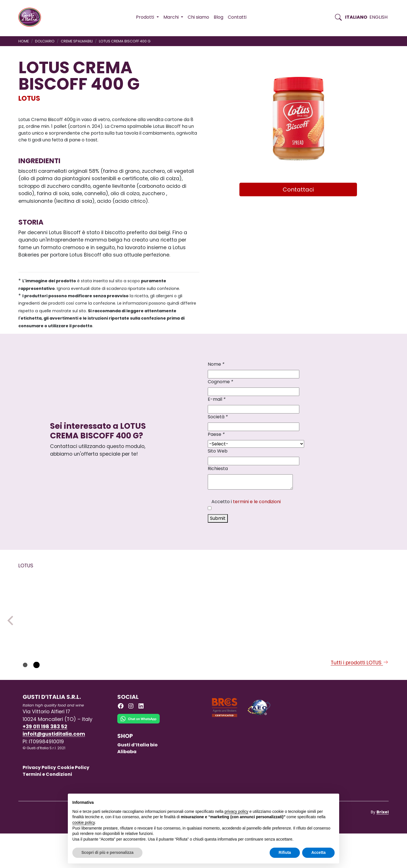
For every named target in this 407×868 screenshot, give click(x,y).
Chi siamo (198, 17)
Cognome (220, 382)
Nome (216, 364)
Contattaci (298, 189)
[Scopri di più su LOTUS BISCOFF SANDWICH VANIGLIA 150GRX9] (278, 617)
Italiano (356, 17)
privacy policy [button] (237, 811)
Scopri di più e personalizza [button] (107, 852)
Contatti (237, 17)
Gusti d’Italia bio (138, 779)
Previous (12, 638)
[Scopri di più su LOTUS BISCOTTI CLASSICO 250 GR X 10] (203, 617)
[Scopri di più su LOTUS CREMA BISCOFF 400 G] (353, 617)
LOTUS (29, 98)
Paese (216, 434)
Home (24, 41)
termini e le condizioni (257, 502)
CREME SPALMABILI (77, 41)
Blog (218, 17)
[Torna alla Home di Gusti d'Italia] (32, 17)
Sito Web (218, 451)
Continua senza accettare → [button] (309, 801)
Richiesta (218, 469)
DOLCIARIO (45, 41)
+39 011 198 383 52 (45, 761)
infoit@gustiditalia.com (54, 768)
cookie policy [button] (84, 822)
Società (218, 417)
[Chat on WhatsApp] (138, 757)
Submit (218, 518)
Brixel (383, 846)
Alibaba (127, 786)
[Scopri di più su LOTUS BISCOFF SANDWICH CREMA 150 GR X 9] (53, 617)
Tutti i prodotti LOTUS (360, 697)
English (378, 17)
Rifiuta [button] (285, 852)
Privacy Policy (39, 802)
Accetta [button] (318, 852)
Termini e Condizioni (47, 809)
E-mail (217, 399)
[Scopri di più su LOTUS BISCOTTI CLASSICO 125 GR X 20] (128, 617)
